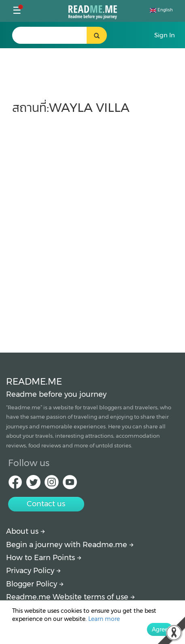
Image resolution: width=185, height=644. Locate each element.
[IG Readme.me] (52, 485)
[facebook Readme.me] (15, 485)
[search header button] (97, 35)
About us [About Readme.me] (26, 531)
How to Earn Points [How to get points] (44, 558)
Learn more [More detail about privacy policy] (104, 619)
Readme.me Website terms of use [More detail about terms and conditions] (70, 597)
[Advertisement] (92, 230)
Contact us (46, 504)
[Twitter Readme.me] (33, 485)
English (161, 10)
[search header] (58, 35)
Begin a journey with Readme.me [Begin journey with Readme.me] (70, 545)
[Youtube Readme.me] (70, 485)
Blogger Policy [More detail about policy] (35, 584)
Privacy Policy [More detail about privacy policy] (33, 571)
